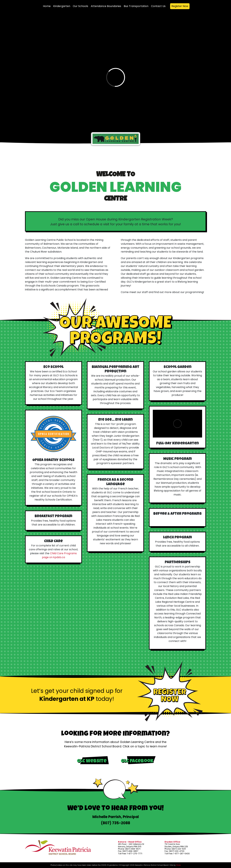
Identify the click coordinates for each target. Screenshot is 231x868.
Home (47, 6)
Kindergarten (62, 6)
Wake (178, 865)
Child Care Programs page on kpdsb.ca (59, 555)
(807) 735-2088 (115, 823)
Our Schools (80, 6)
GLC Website (92, 761)
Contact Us (158, 6)
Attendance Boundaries (106, 6)
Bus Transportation (136, 6)
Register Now (180, 6)
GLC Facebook (137, 761)
